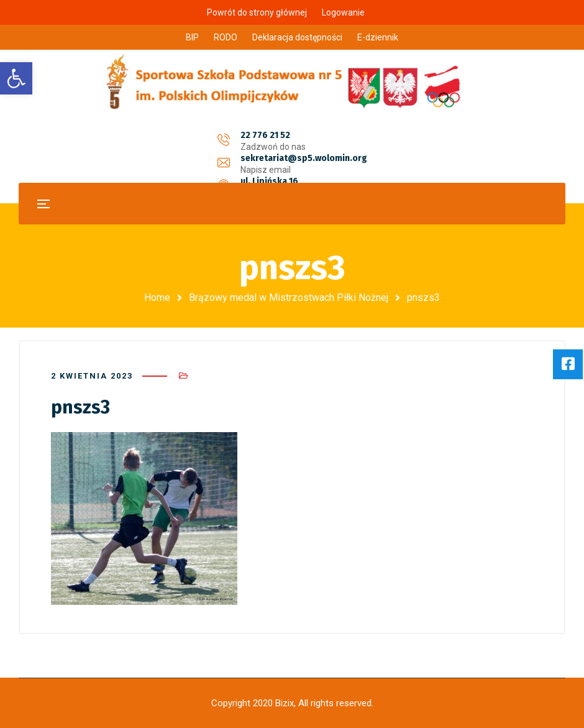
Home (157, 297)
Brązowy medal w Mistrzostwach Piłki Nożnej (289, 297)
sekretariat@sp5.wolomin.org (304, 135)
